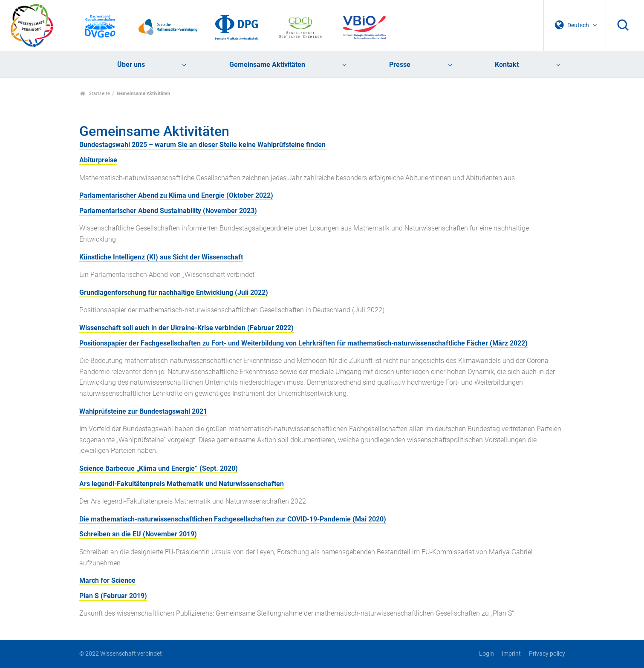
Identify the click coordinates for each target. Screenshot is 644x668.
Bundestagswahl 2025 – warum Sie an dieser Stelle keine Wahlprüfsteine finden (202, 145)
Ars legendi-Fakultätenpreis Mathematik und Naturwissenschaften (182, 484)
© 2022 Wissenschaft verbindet (121, 654)
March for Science (107, 580)
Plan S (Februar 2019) (113, 596)
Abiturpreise (98, 160)
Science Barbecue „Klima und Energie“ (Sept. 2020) (159, 468)
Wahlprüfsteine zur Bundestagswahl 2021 (143, 411)
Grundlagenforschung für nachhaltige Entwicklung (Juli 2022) (174, 292)
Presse (400, 65)
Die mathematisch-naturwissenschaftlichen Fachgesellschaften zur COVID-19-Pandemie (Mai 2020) (233, 519)
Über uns (131, 65)
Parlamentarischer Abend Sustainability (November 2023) (168, 211)
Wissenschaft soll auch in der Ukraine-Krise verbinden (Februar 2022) (186, 328)
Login (487, 654)
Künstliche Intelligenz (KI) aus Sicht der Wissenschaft (161, 257)
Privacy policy (547, 654)
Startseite (95, 94)
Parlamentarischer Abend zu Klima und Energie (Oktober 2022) (176, 195)
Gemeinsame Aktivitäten (267, 65)
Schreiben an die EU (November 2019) (138, 534)
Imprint (511, 654)
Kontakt (507, 65)
